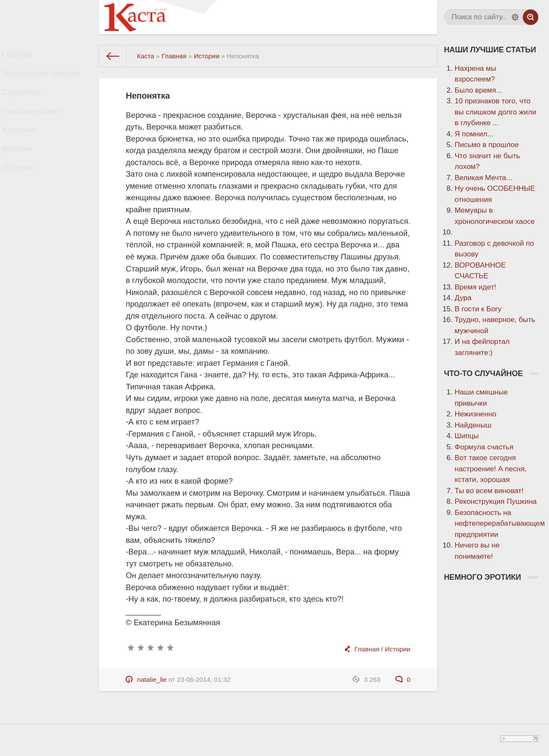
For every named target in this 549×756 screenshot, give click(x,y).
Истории (25, 193)
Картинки (26, 147)
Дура (463, 298)
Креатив (24, 170)
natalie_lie (152, 679)
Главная (25, 56)
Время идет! (475, 287)
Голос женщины (38, 125)
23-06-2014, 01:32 (204, 679)
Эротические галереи (47, 79)
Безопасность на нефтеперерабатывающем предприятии (500, 524)
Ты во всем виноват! (489, 491)
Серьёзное (29, 102)
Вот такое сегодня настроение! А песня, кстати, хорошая (491, 469)
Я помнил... (474, 134)
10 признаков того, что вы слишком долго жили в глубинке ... (495, 112)
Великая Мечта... (483, 178)
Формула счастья (484, 447)
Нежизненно (475, 414)
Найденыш (473, 425)
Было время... (478, 90)
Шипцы (467, 436)
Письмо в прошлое (487, 145)
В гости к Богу (478, 309)
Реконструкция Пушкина (496, 501)
